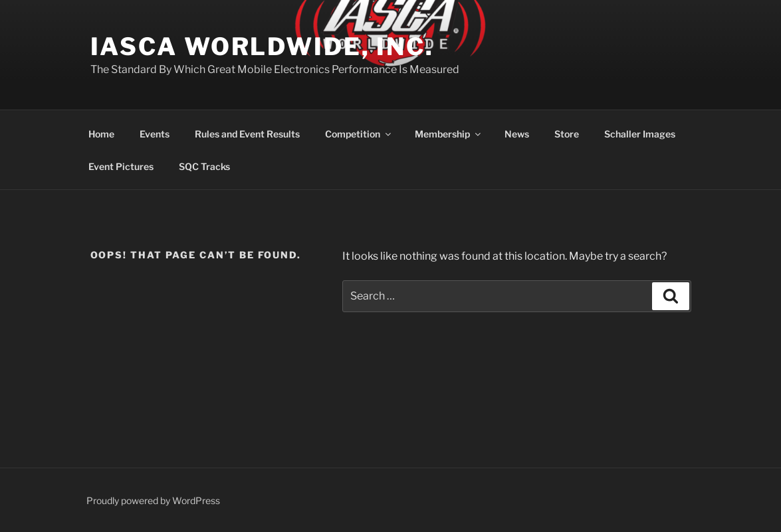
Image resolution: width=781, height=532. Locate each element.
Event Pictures (121, 166)
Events (155, 134)
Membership (449, 134)
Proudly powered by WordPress (153, 500)
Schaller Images (640, 134)
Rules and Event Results (247, 134)
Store (567, 134)
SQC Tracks (204, 166)
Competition (359, 134)
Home (101, 134)
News (517, 134)
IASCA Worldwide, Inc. (262, 46)
